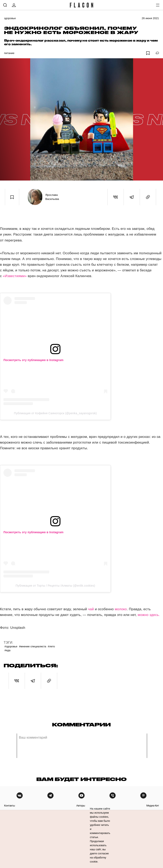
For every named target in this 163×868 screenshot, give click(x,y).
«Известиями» (15, 276)
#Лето (51, 646)
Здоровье (10, 18)
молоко (121, 609)
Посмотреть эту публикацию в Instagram (33, 360)
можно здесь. (149, 615)
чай (91, 609)
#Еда (7, 650)
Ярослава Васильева (52, 197)
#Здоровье (11, 646)
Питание (9, 53)
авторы (81, 806)
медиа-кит (153, 806)
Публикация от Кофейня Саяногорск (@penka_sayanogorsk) (55, 413)
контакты (9, 806)
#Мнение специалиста (33, 646)
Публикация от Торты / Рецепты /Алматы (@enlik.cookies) (55, 586)
